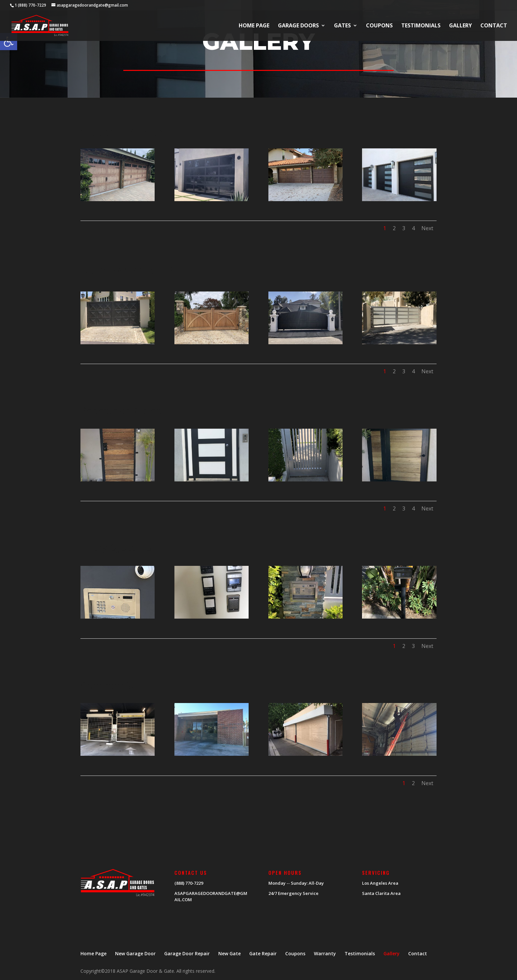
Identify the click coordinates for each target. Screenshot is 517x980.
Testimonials (421, 26)
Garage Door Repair (187, 953)
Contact (494, 26)
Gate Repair (263, 953)
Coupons (379, 26)
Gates (342, 26)
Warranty (325, 953)
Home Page (254, 26)
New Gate (229, 953)
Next (427, 228)
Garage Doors (298, 26)
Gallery (460, 26)
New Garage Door (135, 953)
